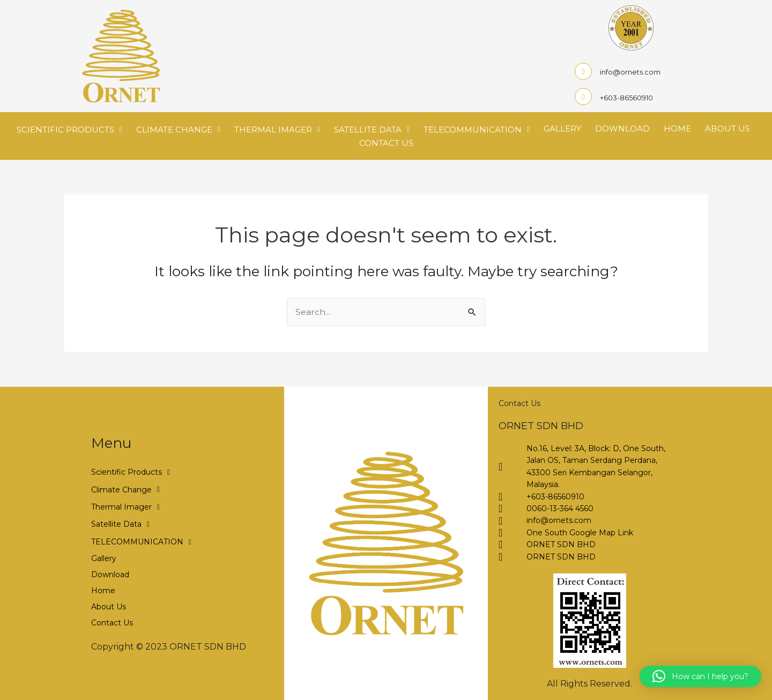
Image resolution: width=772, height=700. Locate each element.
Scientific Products (69, 129)
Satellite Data (372, 129)
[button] (700, 676)
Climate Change (178, 129)
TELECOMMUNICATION (477, 129)
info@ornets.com (630, 72)
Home (677, 128)
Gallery (562, 128)
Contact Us (386, 143)
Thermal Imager (277, 129)
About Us (728, 128)
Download (622, 128)
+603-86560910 (626, 98)
